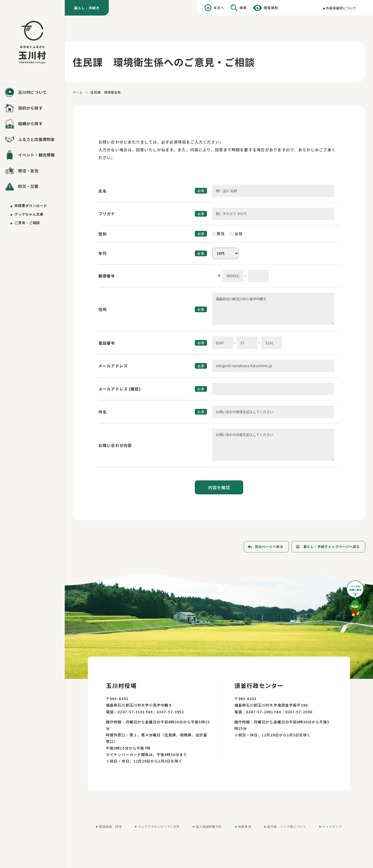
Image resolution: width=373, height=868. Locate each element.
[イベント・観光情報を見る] (32, 155)
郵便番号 (107, 276)
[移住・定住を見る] (32, 171)
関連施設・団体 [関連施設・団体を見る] (110, 826)
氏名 (103, 191)
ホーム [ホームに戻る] (78, 92)
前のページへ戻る (269, 547)
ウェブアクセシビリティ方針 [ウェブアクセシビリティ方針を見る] (159, 826)
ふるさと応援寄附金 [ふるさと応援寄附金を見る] (37, 139)
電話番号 (107, 343)
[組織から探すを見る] (32, 124)
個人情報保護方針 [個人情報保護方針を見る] (209, 826)
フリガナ (107, 214)
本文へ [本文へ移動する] (219, 8)
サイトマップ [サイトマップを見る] (332, 826)
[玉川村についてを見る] (32, 93)
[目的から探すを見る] (32, 108)
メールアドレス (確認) (120, 389)
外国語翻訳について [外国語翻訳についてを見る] (341, 8)
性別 (103, 234)
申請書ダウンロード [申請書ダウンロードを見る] (31, 206)
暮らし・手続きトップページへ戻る (332, 547)
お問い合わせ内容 (115, 445)
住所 (103, 309)
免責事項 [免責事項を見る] (245, 826)
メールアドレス (113, 366)
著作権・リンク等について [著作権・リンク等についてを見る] (287, 826)
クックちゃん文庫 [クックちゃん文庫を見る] (29, 214)
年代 (103, 253)
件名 (103, 412)
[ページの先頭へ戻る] (356, 600)
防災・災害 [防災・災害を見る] (28, 186)
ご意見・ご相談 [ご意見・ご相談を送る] (27, 223)
